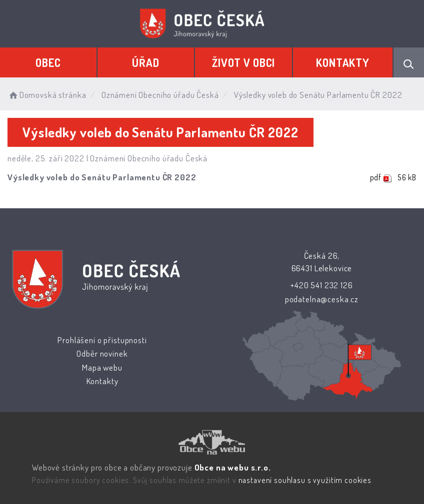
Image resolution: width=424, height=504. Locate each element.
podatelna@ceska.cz (322, 299)
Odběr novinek (102, 353)
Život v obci (243, 62)
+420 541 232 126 (322, 285)
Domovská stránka (47, 95)
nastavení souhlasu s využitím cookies (304, 480)
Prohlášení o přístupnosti (102, 340)
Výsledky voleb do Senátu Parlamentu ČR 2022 (102, 177)
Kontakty (343, 62)
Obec (48, 62)
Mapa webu (102, 367)
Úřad (146, 62)
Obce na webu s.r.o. (232, 467)
